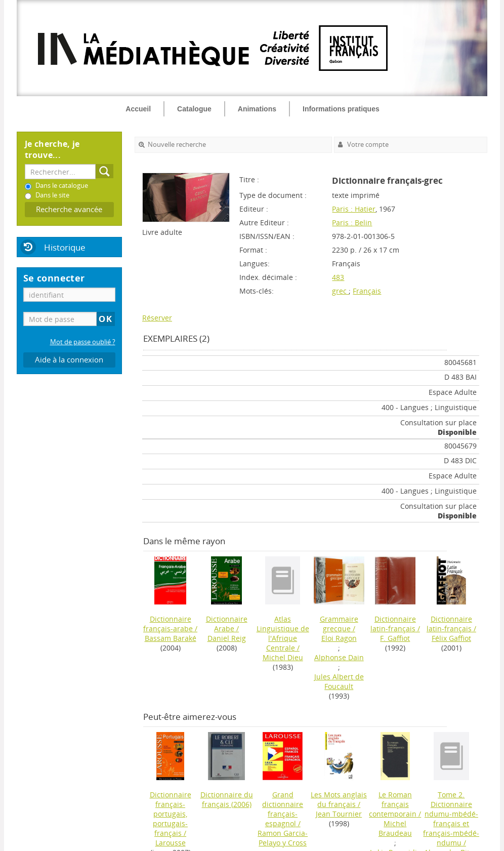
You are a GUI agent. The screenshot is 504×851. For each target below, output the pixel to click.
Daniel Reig (227, 638)
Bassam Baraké (171, 638)
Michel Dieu (283, 657)
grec (340, 291)
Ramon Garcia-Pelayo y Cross (283, 838)
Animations (257, 109)
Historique (65, 247)
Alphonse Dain (339, 657)
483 (338, 277)
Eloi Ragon (339, 638)
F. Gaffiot (395, 638)
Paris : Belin (352, 222)
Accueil (138, 109)
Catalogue (194, 109)
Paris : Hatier (354, 209)
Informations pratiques (341, 109)
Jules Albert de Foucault (339, 681)
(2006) (227, 799)
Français (367, 291)
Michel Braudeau (395, 828)
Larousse (171, 843)
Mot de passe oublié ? (83, 342)
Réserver (157, 318)
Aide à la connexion (69, 360)
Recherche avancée (69, 209)
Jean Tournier (339, 814)
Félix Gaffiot (451, 638)
